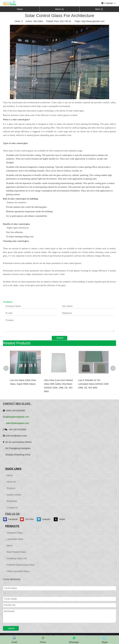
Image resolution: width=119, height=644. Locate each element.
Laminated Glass (15, 539)
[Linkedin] (45, 519)
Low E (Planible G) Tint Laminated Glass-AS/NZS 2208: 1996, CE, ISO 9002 (94, 384)
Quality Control (14, 495)
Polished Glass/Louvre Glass (21, 565)
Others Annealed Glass (18, 571)
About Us (59, 9)
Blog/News (12, 501)
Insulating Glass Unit (17, 558)
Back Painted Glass (16, 552)
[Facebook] (11, 519)
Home (20, 9)
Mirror (10, 546)
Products (11, 488)
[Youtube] (28, 519)
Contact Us (12, 508)
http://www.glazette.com (93, 21)
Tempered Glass (15, 533)
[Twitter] (62, 519)
